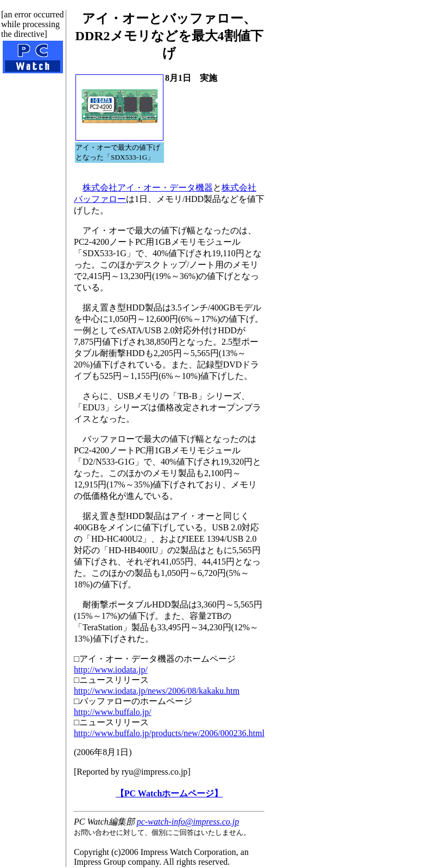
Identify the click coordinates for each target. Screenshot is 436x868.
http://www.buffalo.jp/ (113, 712)
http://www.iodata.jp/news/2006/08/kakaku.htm (157, 691)
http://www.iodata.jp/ (111, 670)
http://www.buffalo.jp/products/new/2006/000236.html (169, 733)
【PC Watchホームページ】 (169, 793)
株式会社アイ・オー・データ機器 (148, 188)
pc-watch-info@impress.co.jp (188, 822)
